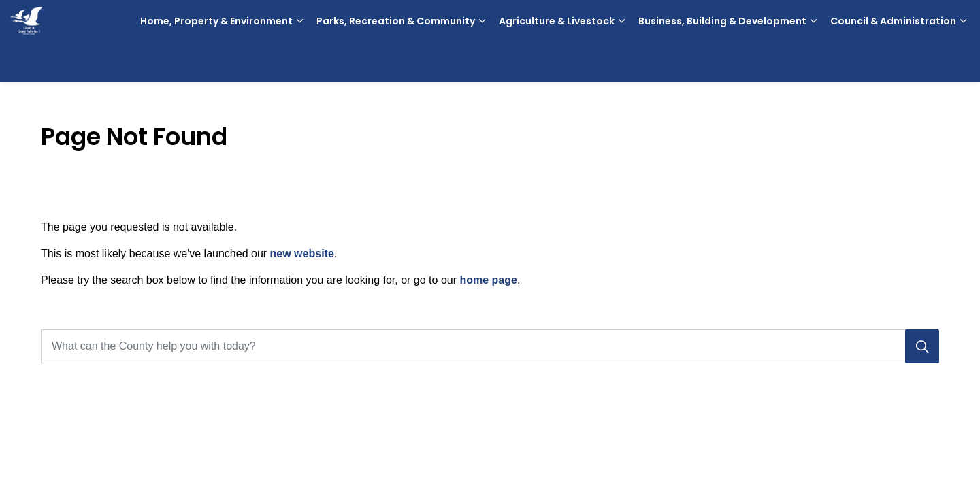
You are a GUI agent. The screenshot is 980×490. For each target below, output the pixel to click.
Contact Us (907, 20)
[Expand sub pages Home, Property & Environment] (299, 61)
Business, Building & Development (722, 61)
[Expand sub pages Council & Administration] (963, 61)
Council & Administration (893, 61)
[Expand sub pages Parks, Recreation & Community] (482, 61)
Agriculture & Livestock (557, 61)
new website (302, 254)
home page (488, 280)
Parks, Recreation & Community (396, 61)
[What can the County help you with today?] (490, 346)
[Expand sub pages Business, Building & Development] (813, 61)
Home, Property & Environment (216, 61)
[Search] (922, 346)
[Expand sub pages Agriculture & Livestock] (621, 61)
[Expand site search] (956, 20)
